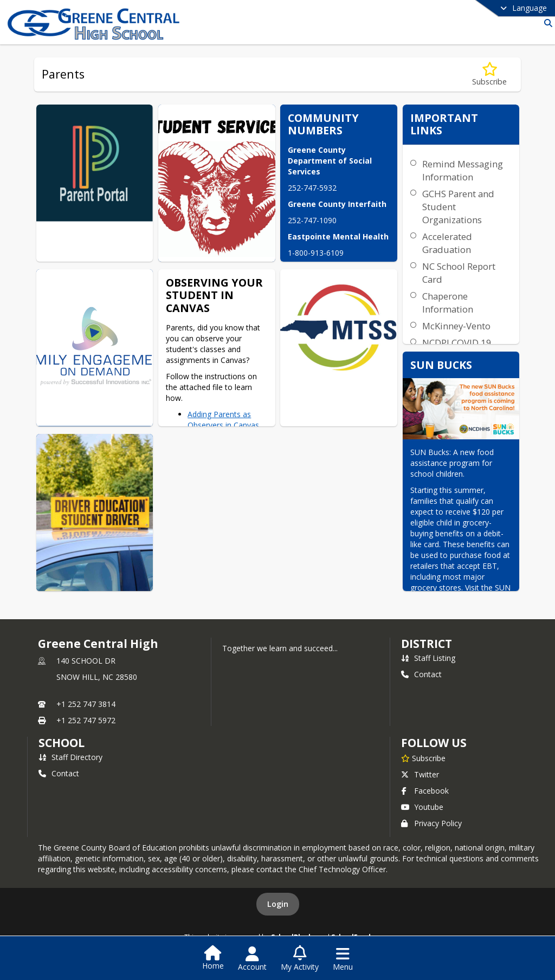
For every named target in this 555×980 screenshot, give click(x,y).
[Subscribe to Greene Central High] (423, 758)
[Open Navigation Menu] (343, 959)
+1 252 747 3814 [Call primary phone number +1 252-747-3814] (86, 704)
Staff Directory (70, 757)
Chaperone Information (448, 303)
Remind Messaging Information (463, 170)
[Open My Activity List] (300, 959)
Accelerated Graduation (447, 243)
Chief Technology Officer (342, 869)
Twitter (420, 774)
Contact (421, 674)
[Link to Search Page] (546, 23)
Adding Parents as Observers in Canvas (223, 420)
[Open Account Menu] (252, 959)
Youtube (422, 807)
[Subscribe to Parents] (489, 74)
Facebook (425, 791)
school (62, 743)
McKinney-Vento (456, 326)
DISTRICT (427, 644)
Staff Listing (428, 658)
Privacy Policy (431, 823)
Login (278, 904)
